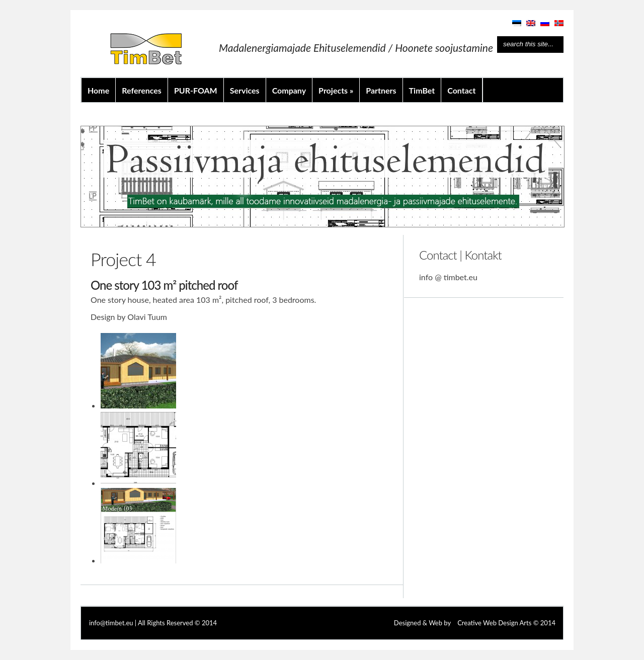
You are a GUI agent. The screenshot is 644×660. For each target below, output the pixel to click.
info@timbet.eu (111, 623)
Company (289, 90)
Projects (336, 90)
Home (98, 90)
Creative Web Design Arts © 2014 (506, 623)
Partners (381, 90)
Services (245, 90)
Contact (461, 90)
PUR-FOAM (196, 90)
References (142, 90)
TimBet (422, 90)
